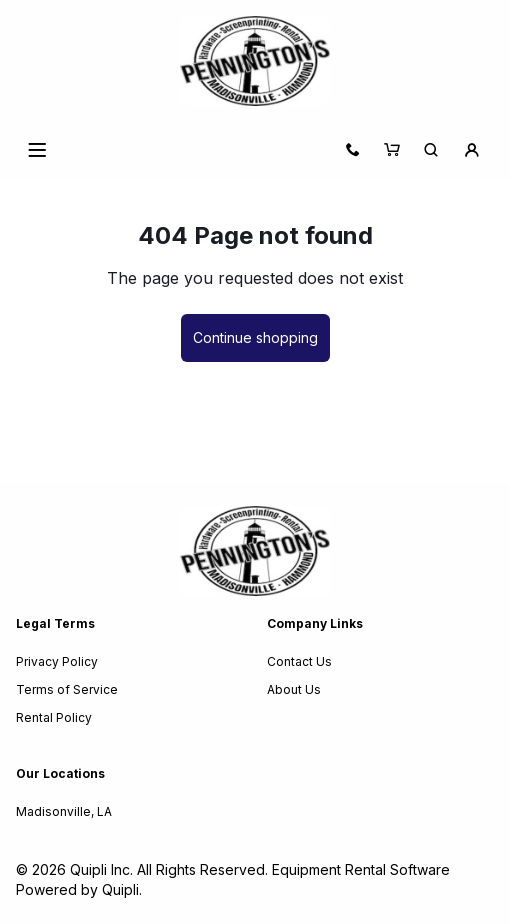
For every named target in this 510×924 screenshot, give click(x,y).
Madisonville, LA (64, 811)
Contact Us (299, 661)
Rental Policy (54, 717)
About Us (294, 689)
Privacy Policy (57, 661)
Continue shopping (255, 337)
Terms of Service (67, 689)
